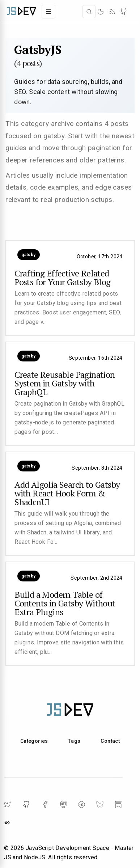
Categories (34, 741)
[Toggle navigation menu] (48, 12)
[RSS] (112, 12)
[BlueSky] (100, 804)
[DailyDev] (7, 823)
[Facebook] (45, 804)
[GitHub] (124, 12)
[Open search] (89, 12)
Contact (110, 741)
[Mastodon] (64, 804)
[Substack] (118, 804)
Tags (75, 741)
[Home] (21, 11)
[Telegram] (82, 805)
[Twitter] (8, 804)
